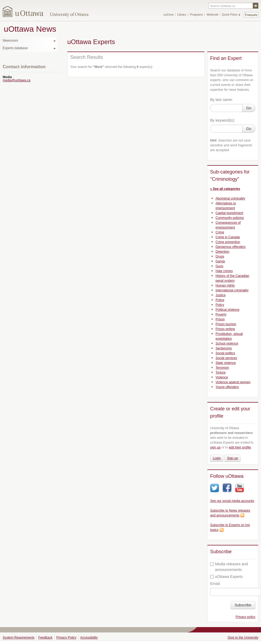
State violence (226, 363)
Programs (196, 15)
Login (217, 458)
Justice (221, 295)
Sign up (233, 458)
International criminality (232, 290)
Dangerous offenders (231, 247)
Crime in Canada (228, 237)
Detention (222, 252)
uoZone (168, 15)
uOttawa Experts (227, 577)
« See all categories (225, 189)
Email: (215, 584)
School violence (227, 343)
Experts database (15, 48)
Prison (220, 319)
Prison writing (225, 329)
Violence (222, 377)
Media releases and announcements (229, 567)
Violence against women (233, 382)
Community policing (230, 218)
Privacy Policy (66, 638)
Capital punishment (229, 213)
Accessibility (89, 638)
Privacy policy (246, 617)
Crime (220, 232)
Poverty (221, 314)
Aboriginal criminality (230, 198)
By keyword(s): (223, 120)
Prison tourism (226, 324)
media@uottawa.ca (17, 80)
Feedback (45, 638)
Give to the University (243, 638)
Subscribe (243, 605)
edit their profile (240, 447)
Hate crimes (224, 271)
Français (251, 15)
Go (249, 108)
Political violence (228, 310)
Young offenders (227, 387)
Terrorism (222, 368)
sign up (215, 447)
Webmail (212, 15)
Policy (220, 305)
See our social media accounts (232, 501)
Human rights (225, 285)
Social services (226, 358)
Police (220, 300)
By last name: (222, 100)
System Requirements (19, 638)
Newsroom (10, 41)
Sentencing (224, 348)
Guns (219, 266)
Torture (221, 372)
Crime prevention (228, 242)
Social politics (225, 353)
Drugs (220, 256)
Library (182, 15)
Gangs (220, 261)
